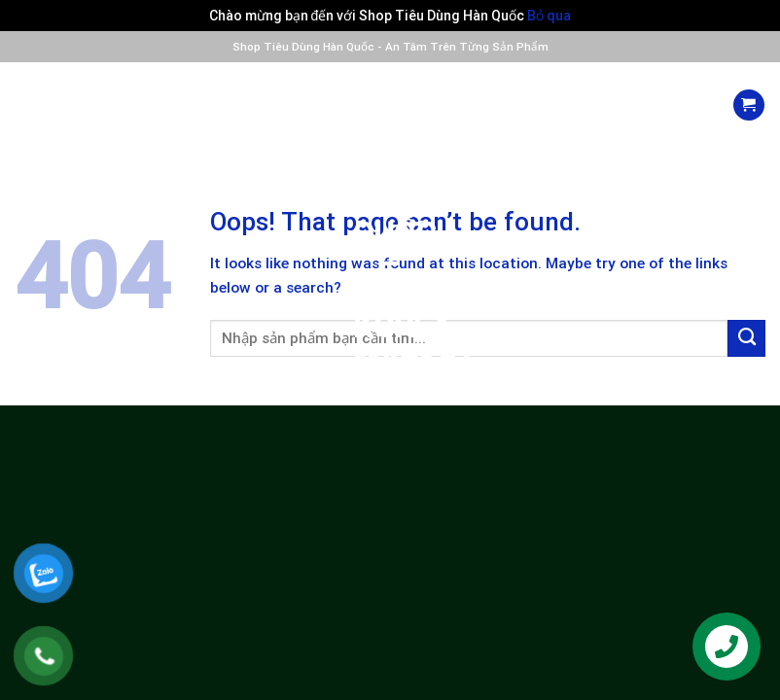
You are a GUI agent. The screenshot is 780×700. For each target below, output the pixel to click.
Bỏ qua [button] (549, 16)
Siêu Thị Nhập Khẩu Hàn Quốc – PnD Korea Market (390, 218)
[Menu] (31, 105)
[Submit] (746, 338)
